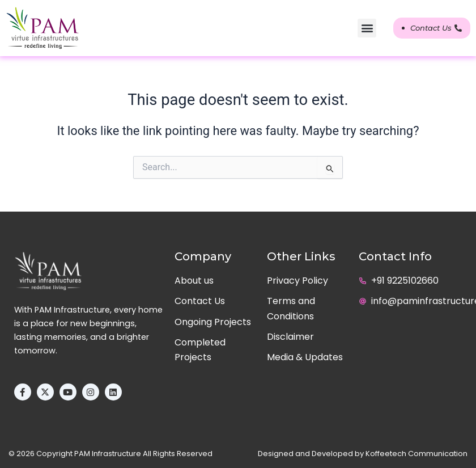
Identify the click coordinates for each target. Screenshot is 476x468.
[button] (367, 28)
